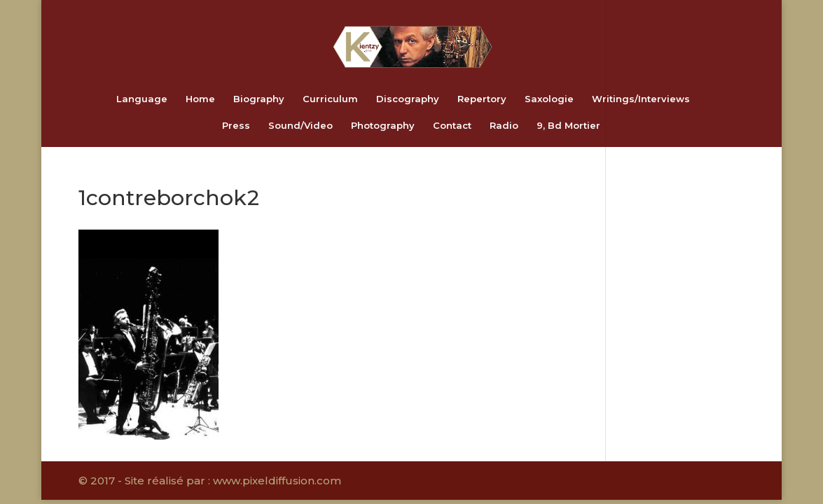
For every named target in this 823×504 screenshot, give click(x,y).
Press (236, 126)
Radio (504, 126)
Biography (259, 99)
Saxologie (549, 99)
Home (200, 99)
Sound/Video (300, 126)
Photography (383, 126)
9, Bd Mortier (568, 126)
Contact (452, 126)
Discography (408, 99)
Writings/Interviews (641, 99)
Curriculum (330, 99)
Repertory (482, 99)
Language (142, 99)
